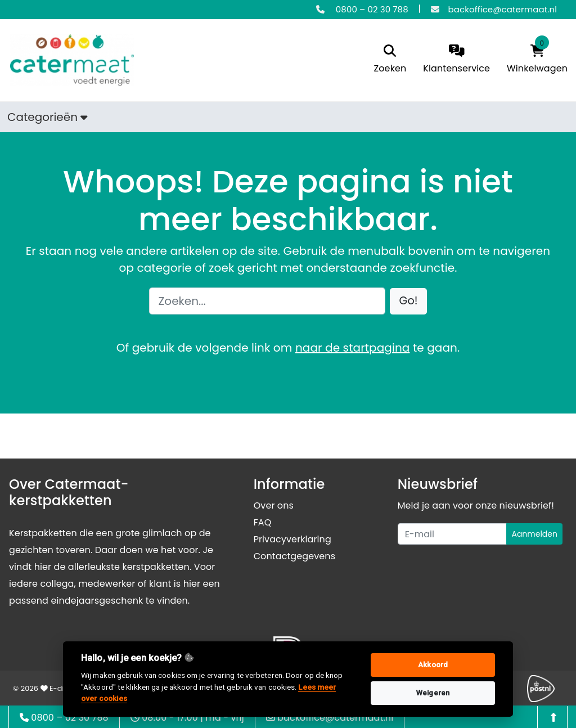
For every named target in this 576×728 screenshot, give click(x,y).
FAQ (263, 522)
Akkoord (433, 665)
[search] (390, 60)
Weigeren (433, 693)
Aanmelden (534, 534)
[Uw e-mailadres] (453, 534)
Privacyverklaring (292, 539)
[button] (409, 301)
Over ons (274, 505)
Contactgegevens (294, 556)
